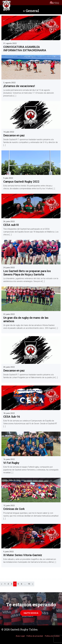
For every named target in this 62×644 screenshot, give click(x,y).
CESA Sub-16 (12, 417)
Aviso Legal (20, 636)
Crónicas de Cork (14, 509)
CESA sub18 (11, 225)
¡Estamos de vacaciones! (19, 86)
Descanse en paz (14, 135)
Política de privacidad (35, 636)
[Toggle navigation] (54, 3)
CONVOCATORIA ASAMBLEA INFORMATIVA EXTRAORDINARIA (25, 49)
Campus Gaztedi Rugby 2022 (21, 182)
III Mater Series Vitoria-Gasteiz (23, 555)
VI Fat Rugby (11, 463)
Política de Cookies (52, 636)
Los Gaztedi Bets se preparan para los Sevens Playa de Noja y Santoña (27, 273)
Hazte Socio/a (31, 613)
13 (29, 584)
